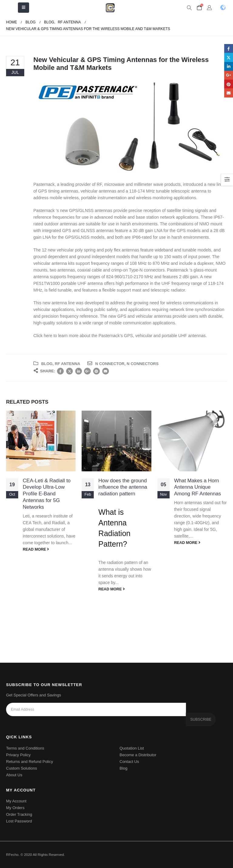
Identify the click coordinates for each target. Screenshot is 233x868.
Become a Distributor (138, 755)
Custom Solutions (22, 768)
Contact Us (129, 762)
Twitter (69, 371)
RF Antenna (67, 364)
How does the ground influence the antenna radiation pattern (123, 487)
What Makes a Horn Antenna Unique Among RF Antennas (198, 487)
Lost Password (19, 821)
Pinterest (96, 371)
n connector (110, 364)
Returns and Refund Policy (30, 762)
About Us (14, 775)
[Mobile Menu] (24, 8)
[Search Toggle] (189, 8)
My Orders (15, 808)
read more (36, 549)
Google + (87, 371)
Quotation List (132, 748)
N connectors (142, 364)
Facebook (60, 371)
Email (106, 371)
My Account (16, 801)
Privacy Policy (18, 755)
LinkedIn (79, 371)
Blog (47, 364)
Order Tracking (19, 814)
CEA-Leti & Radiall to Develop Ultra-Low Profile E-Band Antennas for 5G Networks (47, 494)
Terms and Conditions (25, 748)
